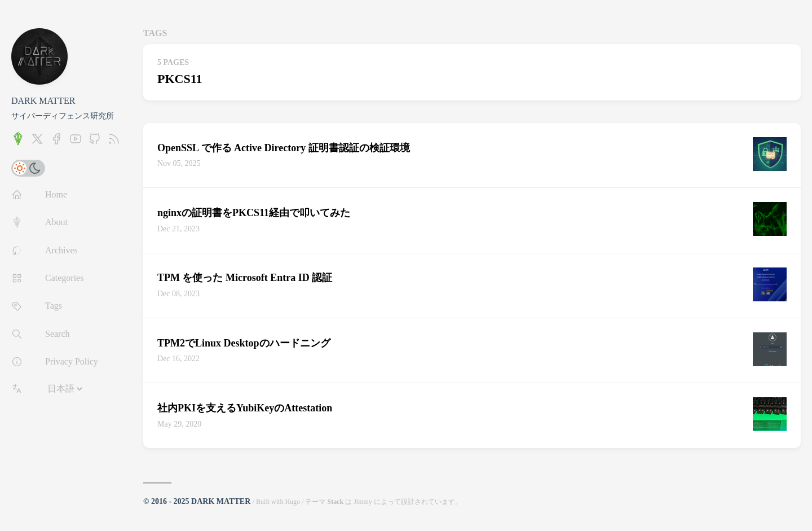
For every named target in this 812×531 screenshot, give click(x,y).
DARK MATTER (43, 101)
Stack (335, 502)
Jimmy (363, 502)
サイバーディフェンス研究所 (63, 116)
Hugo (292, 502)
